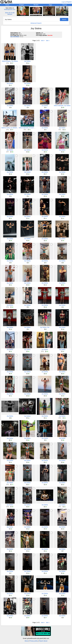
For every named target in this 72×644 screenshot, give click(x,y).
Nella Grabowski (59, 106)
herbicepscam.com (10, 9)
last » (48, 40)
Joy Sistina (15, 61)
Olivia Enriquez (6, 61)
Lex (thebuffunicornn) (17, 128)
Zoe (48, 327)
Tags (50, 5)
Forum (65, 5)
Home (7, 5)
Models (36, 5)
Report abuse (43, 641)
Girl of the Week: (15, 37)
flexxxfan (50, 35)
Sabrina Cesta (6, 128)
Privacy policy (34, 641)
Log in (63, 2)
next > (43, 40)
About (26, 641)
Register (69, 2)
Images (22, 5)
